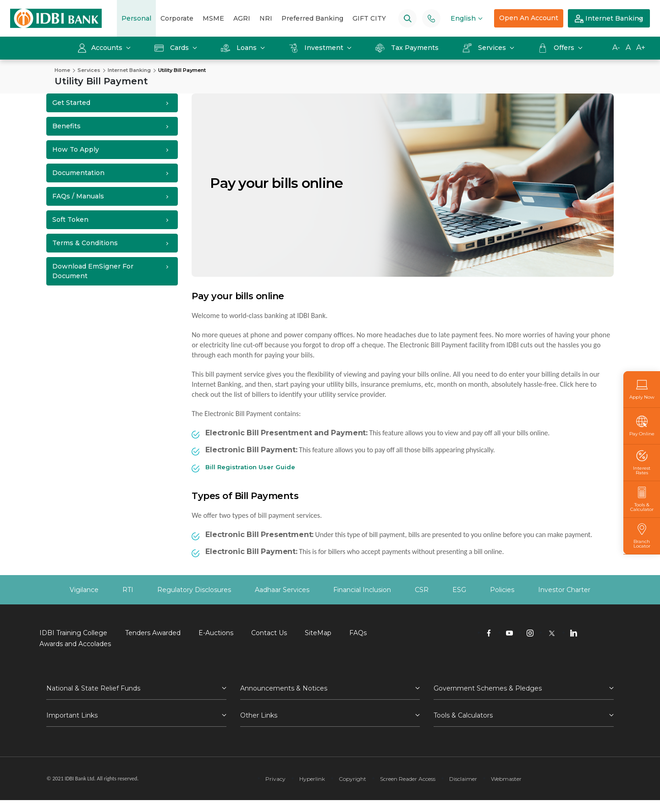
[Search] (408, 18)
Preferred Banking (312, 18)
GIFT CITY (369, 18)
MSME (213, 18)
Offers (557, 48)
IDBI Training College (73, 633)
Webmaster (506, 779)
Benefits (66, 126)
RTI (128, 590)
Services (485, 48)
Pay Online (642, 426)
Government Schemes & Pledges (488, 688)
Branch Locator (642, 536)
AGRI (242, 18)
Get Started (71, 103)
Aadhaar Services (282, 590)
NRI (266, 18)
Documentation (78, 173)
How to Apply (76, 149)
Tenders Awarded (153, 633)
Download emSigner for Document (93, 271)
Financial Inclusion (362, 590)
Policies (502, 590)
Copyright (352, 779)
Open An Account (529, 18)
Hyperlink (312, 779)
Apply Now (642, 389)
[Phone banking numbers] (432, 18)
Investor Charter (564, 590)
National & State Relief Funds (93, 688)
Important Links (72, 715)
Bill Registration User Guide (250, 467)
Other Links (259, 715)
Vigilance (84, 590)
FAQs (358, 633)
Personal (136, 18)
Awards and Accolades (75, 644)
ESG (459, 590)
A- (616, 47)
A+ (641, 47)
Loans (240, 48)
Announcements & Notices (284, 688)
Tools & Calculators (463, 715)
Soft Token (70, 219)
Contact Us (269, 633)
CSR (422, 590)
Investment (317, 48)
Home (62, 70)
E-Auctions (216, 633)
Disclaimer (463, 779)
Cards (173, 48)
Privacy (275, 779)
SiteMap (318, 633)
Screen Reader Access (408, 779)
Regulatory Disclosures (194, 590)
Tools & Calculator (642, 499)
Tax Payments (407, 48)
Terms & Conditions (85, 243)
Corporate (177, 18)
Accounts (101, 48)
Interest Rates (642, 463)
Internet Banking (609, 19)
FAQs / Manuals (78, 196)
